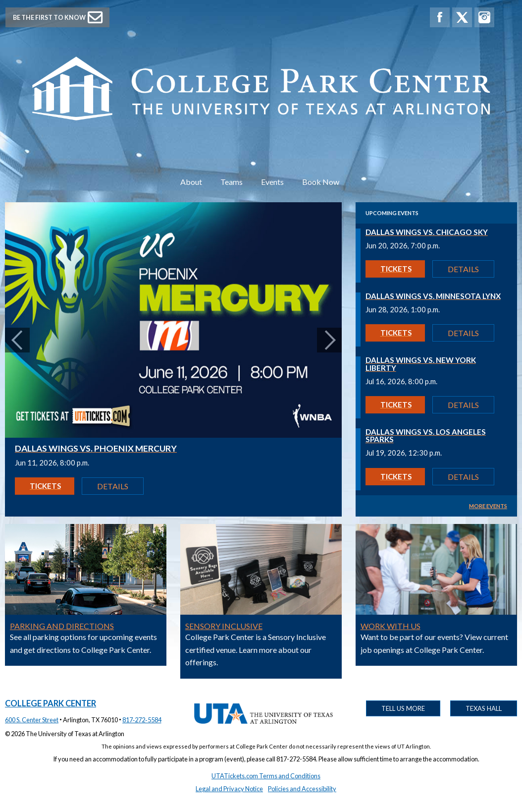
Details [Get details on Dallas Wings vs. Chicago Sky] (463, 269)
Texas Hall (484, 708)
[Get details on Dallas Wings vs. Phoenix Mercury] (173, 435)
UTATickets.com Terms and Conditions (266, 776)
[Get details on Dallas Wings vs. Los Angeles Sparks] (436, 438)
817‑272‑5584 (142, 720)
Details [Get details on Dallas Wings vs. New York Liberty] (463, 405)
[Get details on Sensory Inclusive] (261, 611)
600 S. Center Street (32, 720)
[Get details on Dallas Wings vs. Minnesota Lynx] (436, 299)
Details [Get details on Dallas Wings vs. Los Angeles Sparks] (463, 477)
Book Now (321, 182)
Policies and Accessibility (302, 789)
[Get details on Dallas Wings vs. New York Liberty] (436, 366)
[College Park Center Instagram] (484, 17)
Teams (232, 182)
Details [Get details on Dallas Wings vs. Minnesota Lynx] (463, 333)
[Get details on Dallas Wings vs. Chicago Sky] (436, 235)
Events (272, 182)
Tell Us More (403, 708)
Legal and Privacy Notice (229, 789)
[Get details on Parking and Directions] (86, 611)
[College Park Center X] (462, 17)
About (191, 182)
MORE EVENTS (488, 506)
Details (113, 486)
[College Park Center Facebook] (440, 17)
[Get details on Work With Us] (436, 611)
